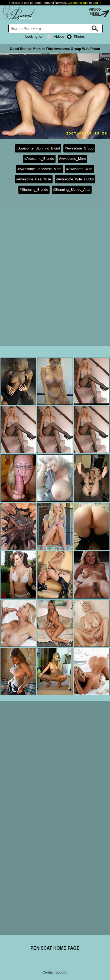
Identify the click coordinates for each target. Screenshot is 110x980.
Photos (76, 36)
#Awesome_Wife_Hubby (75, 179)
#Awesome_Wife (79, 169)
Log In (97, 3)
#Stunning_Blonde (34, 190)
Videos (56, 36)
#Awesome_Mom (72, 159)
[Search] (55, 28)
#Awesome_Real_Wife (33, 179)
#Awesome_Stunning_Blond (38, 148)
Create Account (78, 3)
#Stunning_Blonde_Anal (72, 190)
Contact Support (55, 972)
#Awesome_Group (79, 148)
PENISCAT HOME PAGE (55, 948)
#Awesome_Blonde (39, 159)
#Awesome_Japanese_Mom (39, 169)
